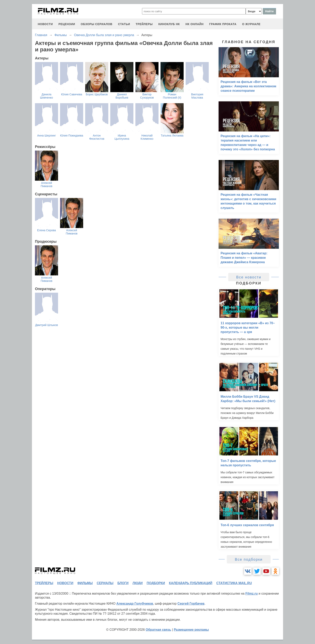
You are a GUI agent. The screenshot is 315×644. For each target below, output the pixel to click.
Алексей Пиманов (46, 184)
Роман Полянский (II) (172, 96)
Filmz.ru (251, 594)
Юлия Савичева (72, 94)
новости (45, 24)
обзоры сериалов (97, 24)
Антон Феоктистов (97, 137)
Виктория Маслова (197, 96)
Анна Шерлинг (47, 136)
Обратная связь (158, 630)
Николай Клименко (147, 137)
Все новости (249, 277)
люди (138, 583)
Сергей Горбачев (191, 604)
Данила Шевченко (46, 96)
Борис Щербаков (97, 94)
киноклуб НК (169, 24)
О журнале (251, 24)
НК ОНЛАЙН (194, 24)
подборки (156, 583)
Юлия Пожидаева (72, 136)
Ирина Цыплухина (122, 137)
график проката (223, 24)
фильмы (85, 583)
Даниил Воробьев (122, 96)
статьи (124, 24)
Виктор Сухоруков (147, 96)
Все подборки (249, 559)
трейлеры (144, 24)
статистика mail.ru (234, 583)
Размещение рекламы (191, 630)
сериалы (105, 583)
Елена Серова (47, 230)
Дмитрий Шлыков (47, 325)
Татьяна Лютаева (172, 136)
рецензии (67, 24)
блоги (123, 583)
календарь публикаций (191, 583)
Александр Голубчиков (135, 604)
